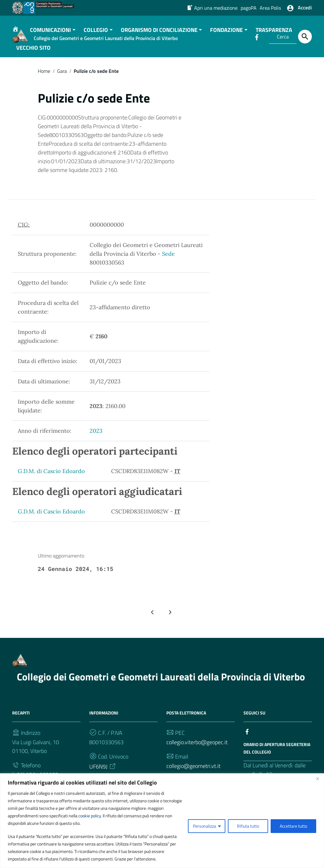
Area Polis (270, 8)
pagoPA (249, 8)
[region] (162, 821)
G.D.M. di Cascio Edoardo (51, 484)
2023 (96, 444)
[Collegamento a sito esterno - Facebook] (247, 744)
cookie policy (90, 816)
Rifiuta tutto (248, 826)
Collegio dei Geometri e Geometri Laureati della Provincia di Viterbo (161, 689)
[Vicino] (317, 779)
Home (44, 84)
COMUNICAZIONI (50, 43)
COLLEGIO (96, 43)
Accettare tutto (293, 826)
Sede (168, 267)
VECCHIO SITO (33, 61)
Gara (62, 84)
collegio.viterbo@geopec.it (197, 755)
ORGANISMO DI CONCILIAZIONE (159, 43)
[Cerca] (305, 37)
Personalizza (204, 826)
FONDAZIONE (226, 43)
